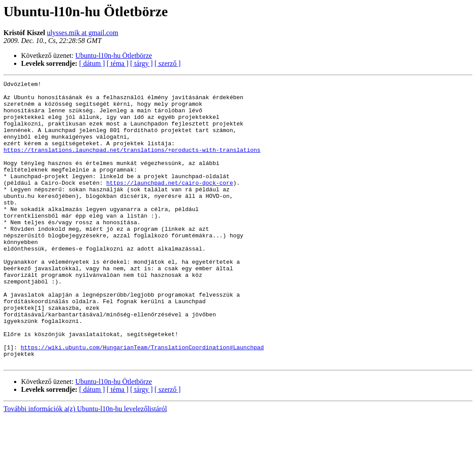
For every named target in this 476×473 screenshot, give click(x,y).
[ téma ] (118, 63)
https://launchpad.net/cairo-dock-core (170, 204)
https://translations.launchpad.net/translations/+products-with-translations (132, 164)
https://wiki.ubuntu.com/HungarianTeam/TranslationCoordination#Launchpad (142, 401)
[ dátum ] (92, 63)
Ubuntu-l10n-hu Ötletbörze (114, 56)
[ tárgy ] (142, 63)
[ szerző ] (168, 63)
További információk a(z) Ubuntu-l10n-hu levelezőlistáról (85, 465)
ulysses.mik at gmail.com (83, 33)
